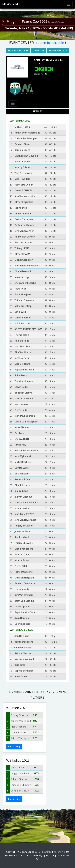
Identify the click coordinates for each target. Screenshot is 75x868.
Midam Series (12, 4)
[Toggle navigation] (68, 4)
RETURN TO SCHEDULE (50, 43)
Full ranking (14, 746)
